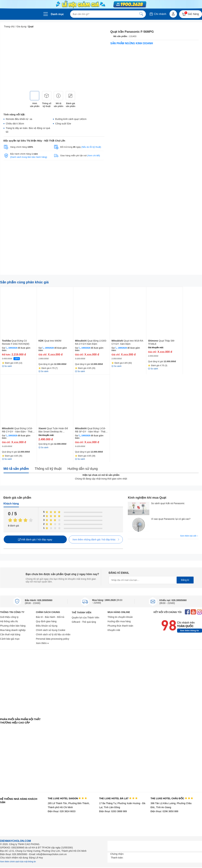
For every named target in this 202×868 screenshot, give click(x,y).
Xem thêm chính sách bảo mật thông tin (18, 862)
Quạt (31, 26)
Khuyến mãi (114, 630)
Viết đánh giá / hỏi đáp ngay (35, 539)
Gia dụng (21, 26)
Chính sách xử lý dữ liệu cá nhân (53, 634)
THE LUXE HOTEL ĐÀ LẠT (118, 798)
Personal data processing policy (53, 639)
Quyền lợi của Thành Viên (86, 618)
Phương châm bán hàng (13, 626)
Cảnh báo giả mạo (10, 639)
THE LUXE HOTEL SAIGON (67, 798)
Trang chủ (9, 26)
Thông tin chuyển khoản (120, 617)
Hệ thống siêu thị (9, 621)
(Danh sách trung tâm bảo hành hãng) (29, 157)
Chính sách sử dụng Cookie (51, 630)
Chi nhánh (158, 14)
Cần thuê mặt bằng (10, 634)
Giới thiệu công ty (9, 617)
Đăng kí (185, 580)
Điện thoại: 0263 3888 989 (113, 811)
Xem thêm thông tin (190, 631)
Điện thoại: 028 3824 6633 (62, 811)
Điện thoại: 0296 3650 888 (164, 811)
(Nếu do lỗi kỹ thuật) (91, 147)
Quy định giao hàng (46, 621)
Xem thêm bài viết (189, 536)
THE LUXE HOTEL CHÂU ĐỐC (172, 798)
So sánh (43, 447)
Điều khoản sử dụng (47, 626)
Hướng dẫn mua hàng (119, 621)
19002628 (13, 348)
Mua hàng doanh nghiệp (13, 630)
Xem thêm (43, 643)
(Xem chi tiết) (94, 156)
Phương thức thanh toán (120, 626)
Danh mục (57, 14)
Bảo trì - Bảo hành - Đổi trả (50, 617)
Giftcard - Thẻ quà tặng (84, 622)
